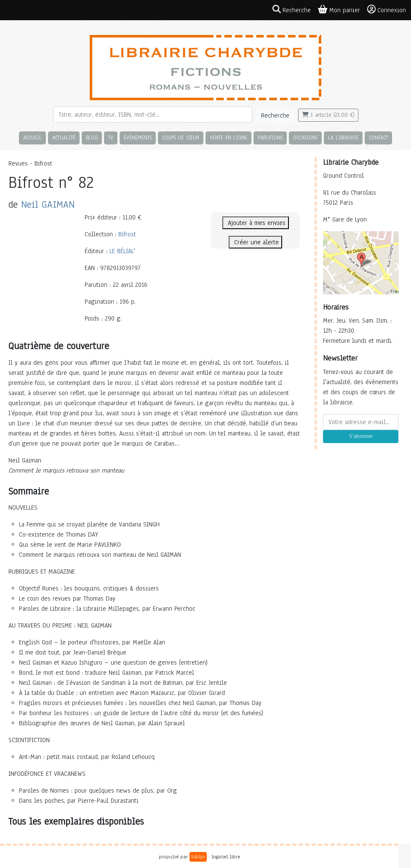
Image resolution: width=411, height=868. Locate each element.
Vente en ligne (228, 138)
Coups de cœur (181, 138)
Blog (92, 138)
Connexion (387, 10)
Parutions (270, 138)
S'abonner (361, 436)
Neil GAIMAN (48, 204)
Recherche (275, 115)
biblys (198, 857)
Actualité (64, 138)
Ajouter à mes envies (256, 223)
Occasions (305, 138)
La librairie (343, 138)
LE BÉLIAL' (122, 251)
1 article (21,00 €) (328, 115)
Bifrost (127, 234)
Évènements (138, 138)
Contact (378, 138)
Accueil (32, 138)
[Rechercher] (153, 115)
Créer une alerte (255, 242)
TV (111, 138)
